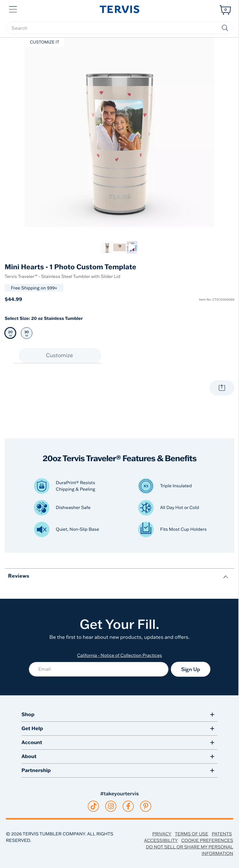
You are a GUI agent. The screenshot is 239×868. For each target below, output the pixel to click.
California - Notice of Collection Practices (120, 655)
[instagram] (111, 806)
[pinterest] (146, 806)
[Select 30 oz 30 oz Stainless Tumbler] (27, 333)
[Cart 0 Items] (225, 10)
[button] (14, 9)
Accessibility (161, 840)
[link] (107, 247)
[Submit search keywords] (225, 28)
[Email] (99, 669)
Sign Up (191, 669)
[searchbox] (119, 28)
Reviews (19, 576)
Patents (222, 834)
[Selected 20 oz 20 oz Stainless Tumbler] (10, 333)
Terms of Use (192, 834)
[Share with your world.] (222, 388)
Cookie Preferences (207, 840)
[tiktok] (94, 806)
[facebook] (128, 806)
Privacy (162, 834)
